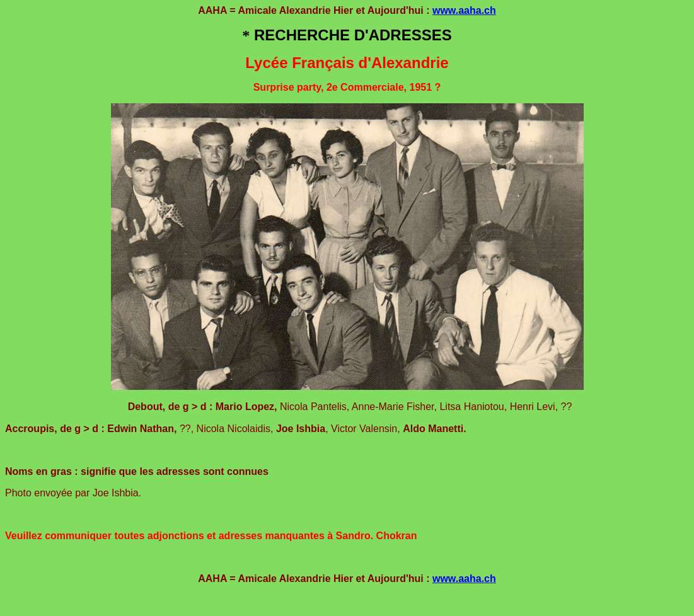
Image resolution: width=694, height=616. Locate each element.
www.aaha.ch (464, 10)
